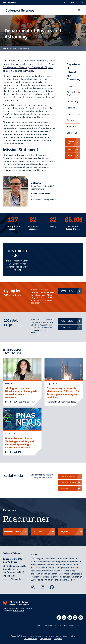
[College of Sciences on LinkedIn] (43, 588)
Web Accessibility (31, 639)
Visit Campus (43, 532)
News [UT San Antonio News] (65, 2)
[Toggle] (79, 10)
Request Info (73, 142)
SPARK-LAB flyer (70, 291)
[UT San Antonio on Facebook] (59, 618)
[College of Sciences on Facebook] (52, 588)
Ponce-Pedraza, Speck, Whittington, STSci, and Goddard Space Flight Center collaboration (20, 443)
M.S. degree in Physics (41, 67)
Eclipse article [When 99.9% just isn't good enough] (70, 327)
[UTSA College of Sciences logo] (19, 10)
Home (5, 48)
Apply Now (71, 532)
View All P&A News (13, 353)
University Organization (73, 625)
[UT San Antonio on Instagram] (81, 618)
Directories (58, 625)
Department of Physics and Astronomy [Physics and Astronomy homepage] (73, 72)
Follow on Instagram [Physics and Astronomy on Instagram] (70, 482)
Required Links (46, 639)
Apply (73, 156)
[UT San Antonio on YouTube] (70, 618)
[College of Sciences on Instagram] (34, 588)
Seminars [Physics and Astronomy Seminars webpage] (71, 120)
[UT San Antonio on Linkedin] (75, 618)
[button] (82, 2)
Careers (37, 625)
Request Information (15, 532)
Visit (73, 150)
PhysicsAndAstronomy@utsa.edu (44, 200)
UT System (58, 639)
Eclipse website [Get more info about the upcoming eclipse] (70, 321)
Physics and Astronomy (19, 48)
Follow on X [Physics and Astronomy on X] (70, 489)
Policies (73, 636)
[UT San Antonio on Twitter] (64, 618)
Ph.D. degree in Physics (21, 71)
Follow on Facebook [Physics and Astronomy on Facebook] (70, 476)
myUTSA (74, 2)
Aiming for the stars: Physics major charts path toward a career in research (21, 393)
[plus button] (72, 86)
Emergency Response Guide (57, 636)
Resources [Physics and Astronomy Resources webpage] (72, 127)
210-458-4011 (18, 611)
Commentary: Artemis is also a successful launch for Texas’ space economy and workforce (63, 393)
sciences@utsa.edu (12, 579)
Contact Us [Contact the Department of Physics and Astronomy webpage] (72, 133)
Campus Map (47, 625)
